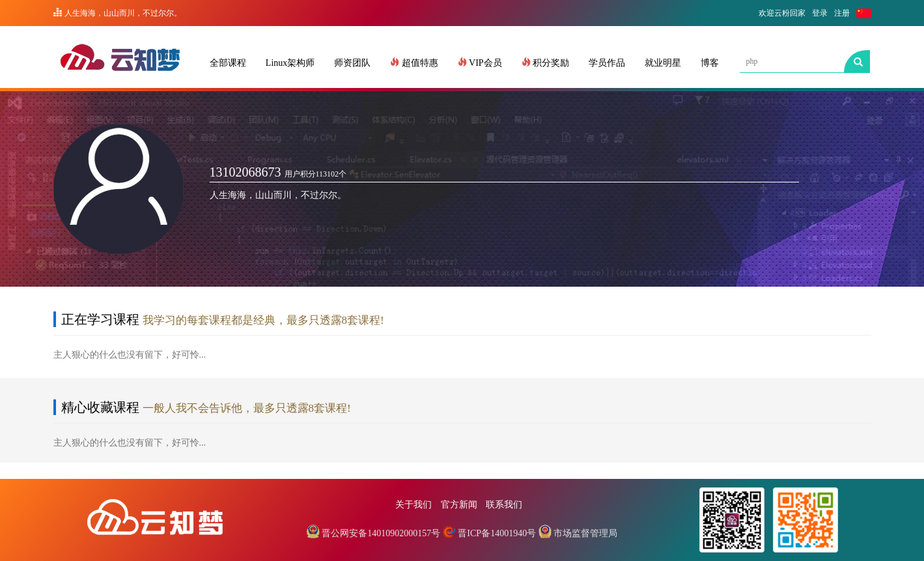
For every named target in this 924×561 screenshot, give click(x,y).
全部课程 (228, 63)
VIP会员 (480, 63)
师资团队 (352, 63)
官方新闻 (459, 505)
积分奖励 (546, 63)
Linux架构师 (290, 63)
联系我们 (504, 505)
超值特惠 (414, 63)
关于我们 (413, 505)
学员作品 (607, 63)
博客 (710, 63)
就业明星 (663, 63)
